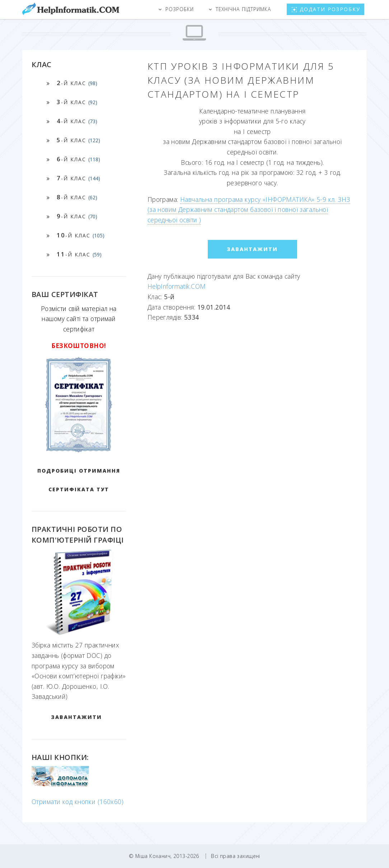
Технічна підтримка (243, 9)
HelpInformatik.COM (177, 286)
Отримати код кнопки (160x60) (78, 802)
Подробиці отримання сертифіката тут (79, 480)
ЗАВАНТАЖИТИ (76, 717)
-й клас (77, 83)
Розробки (180, 9)
